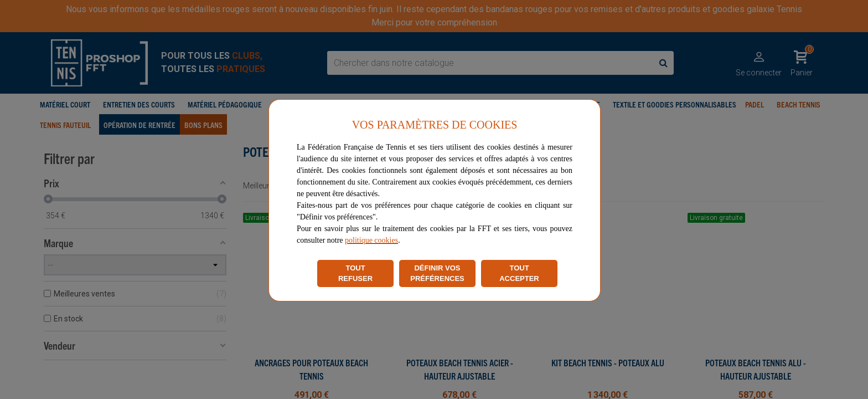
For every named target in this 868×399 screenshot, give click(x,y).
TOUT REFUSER (355, 273)
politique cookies (371, 240)
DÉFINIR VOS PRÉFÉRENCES (437, 273)
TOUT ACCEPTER (519, 273)
